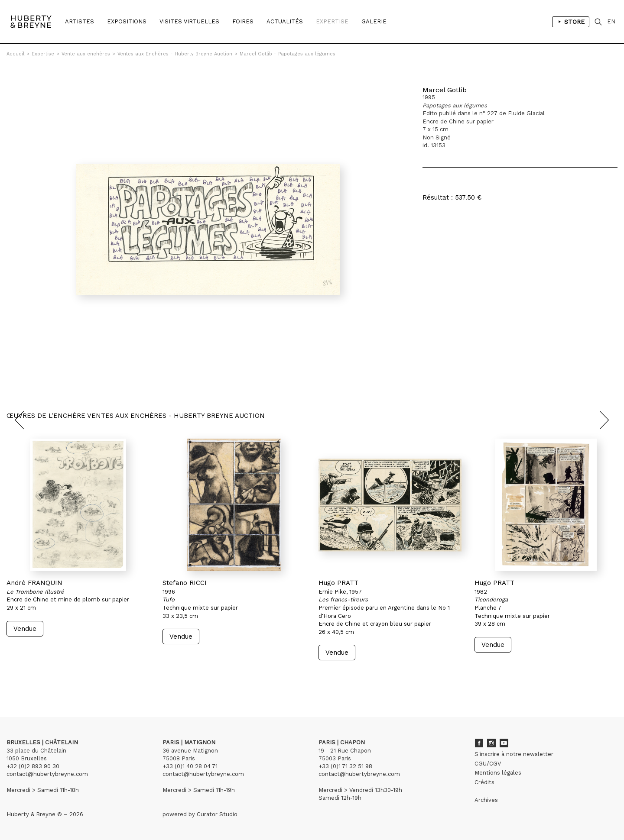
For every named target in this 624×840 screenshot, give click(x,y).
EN (611, 21)
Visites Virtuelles (189, 21)
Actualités (285, 21)
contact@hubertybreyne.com (47, 774)
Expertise (332, 21)
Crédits (484, 782)
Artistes (80, 21)
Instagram (491, 743)
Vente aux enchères (86, 54)
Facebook (479, 743)
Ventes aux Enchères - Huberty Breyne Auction (175, 54)
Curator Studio (217, 814)
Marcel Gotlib (445, 90)
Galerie (374, 21)
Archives (486, 800)
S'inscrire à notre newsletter (514, 754)
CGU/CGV (488, 764)
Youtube (504, 743)
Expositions (127, 21)
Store (571, 22)
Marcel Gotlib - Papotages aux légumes (288, 54)
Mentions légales (498, 773)
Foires (243, 21)
